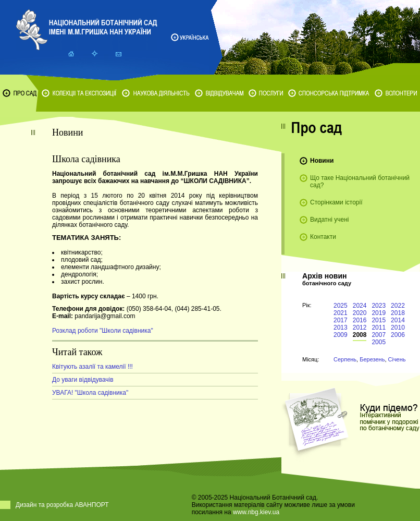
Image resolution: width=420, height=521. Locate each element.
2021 (341, 313)
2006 (398, 335)
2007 (379, 335)
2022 (398, 306)
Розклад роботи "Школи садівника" (103, 331)
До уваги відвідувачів (83, 380)
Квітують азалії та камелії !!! (92, 367)
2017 (341, 320)
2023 (379, 306)
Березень (372, 359)
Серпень (345, 359)
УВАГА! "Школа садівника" (90, 393)
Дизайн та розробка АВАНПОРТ (62, 505)
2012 (360, 328)
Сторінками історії (336, 202)
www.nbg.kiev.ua (256, 512)
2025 (341, 306)
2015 (379, 320)
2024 (360, 306)
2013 (341, 328)
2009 (341, 335)
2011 (379, 328)
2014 (398, 320)
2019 (379, 313)
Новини (322, 161)
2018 (398, 313)
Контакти (323, 237)
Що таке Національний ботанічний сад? (360, 181)
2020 (360, 313)
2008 (360, 335)
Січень (397, 359)
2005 (379, 342)
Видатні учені (329, 220)
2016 (360, 320)
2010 (398, 328)
